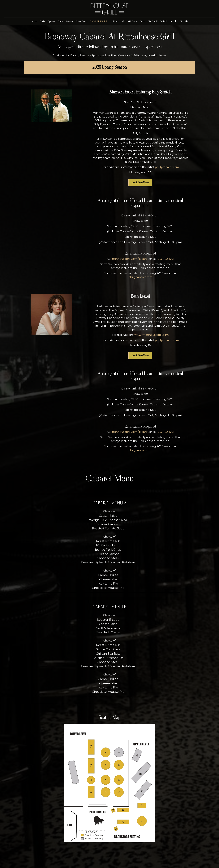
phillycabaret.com (167, 167)
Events (143, 21)
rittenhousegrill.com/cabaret (129, 259)
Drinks (42, 21)
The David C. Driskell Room (160, 21)
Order (61, 21)
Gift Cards (133, 21)
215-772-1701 (166, 259)
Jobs (123, 21)
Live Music (114, 21)
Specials (51, 21)
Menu (34, 21)
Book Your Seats (140, 183)
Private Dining (81, 21)
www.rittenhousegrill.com (151, 335)
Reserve (69, 21)
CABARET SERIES (98, 21)
